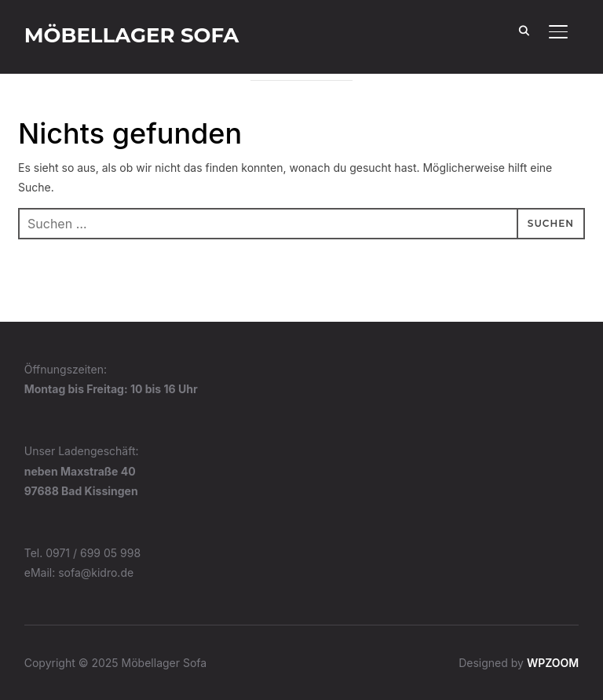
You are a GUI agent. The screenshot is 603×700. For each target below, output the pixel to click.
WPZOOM (553, 663)
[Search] (524, 30)
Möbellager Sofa (132, 35)
